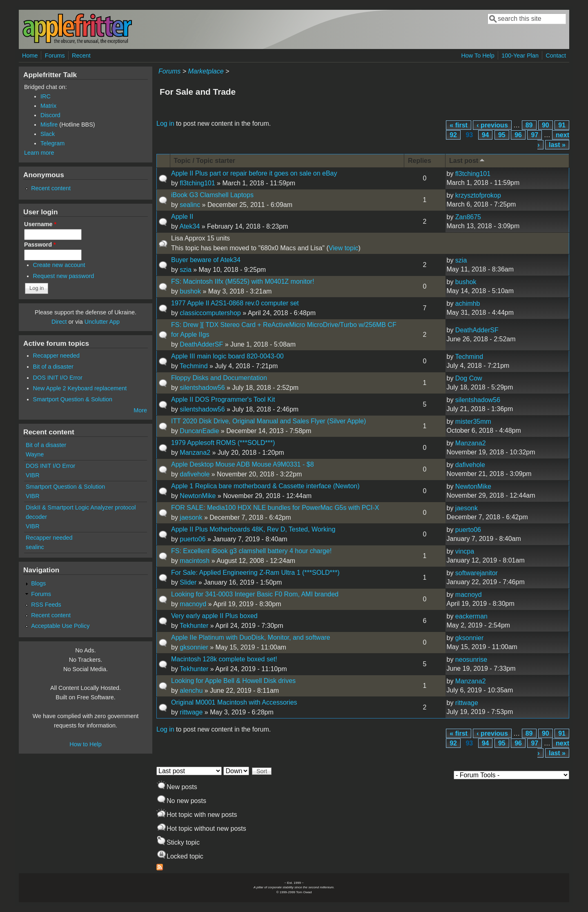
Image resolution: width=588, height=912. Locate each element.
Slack (48, 134)
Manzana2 (195, 453)
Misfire (49, 125)
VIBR (33, 475)
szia (185, 270)
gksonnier (194, 647)
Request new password (64, 276)
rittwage (191, 712)
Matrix (48, 106)
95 (502, 135)
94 (486, 135)
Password (40, 245)
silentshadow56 (202, 388)
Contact (556, 56)
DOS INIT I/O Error (58, 378)
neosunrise (471, 660)
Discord (50, 115)
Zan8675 (468, 217)
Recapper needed (56, 356)
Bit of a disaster (53, 367)
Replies (420, 161)
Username (40, 224)
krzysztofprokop (478, 195)
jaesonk (191, 517)
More (140, 410)
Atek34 (189, 226)
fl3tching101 (197, 183)
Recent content (51, 188)
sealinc (190, 205)
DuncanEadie (199, 431)
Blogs (38, 583)
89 (529, 125)
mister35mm (473, 422)
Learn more (39, 153)
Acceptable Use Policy (60, 626)
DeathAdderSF (201, 344)
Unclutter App (102, 322)
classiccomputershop (210, 313)
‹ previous (492, 125)
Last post (468, 160)
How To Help (478, 56)
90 (546, 125)
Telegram (52, 143)
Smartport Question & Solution (73, 399)
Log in (165, 123)
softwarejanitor (477, 573)
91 (562, 125)
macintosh (195, 561)
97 (535, 135)
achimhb (468, 304)
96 (518, 135)
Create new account (59, 265)
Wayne (35, 454)
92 (453, 135)
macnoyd (193, 604)
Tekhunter (194, 626)
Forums (55, 56)
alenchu (191, 691)
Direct (59, 322)
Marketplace (206, 71)
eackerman (471, 616)
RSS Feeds (46, 605)
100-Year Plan (520, 56)
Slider (188, 582)
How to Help (85, 744)
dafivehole (195, 474)
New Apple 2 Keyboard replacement (80, 388)
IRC (46, 96)
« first (459, 125)
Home (30, 56)
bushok (190, 291)
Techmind (194, 366)
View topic (344, 248)
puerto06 (193, 539)
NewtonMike (198, 496)
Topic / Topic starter (205, 161)
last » (557, 145)
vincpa (465, 551)
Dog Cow (469, 378)
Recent (81, 56)
